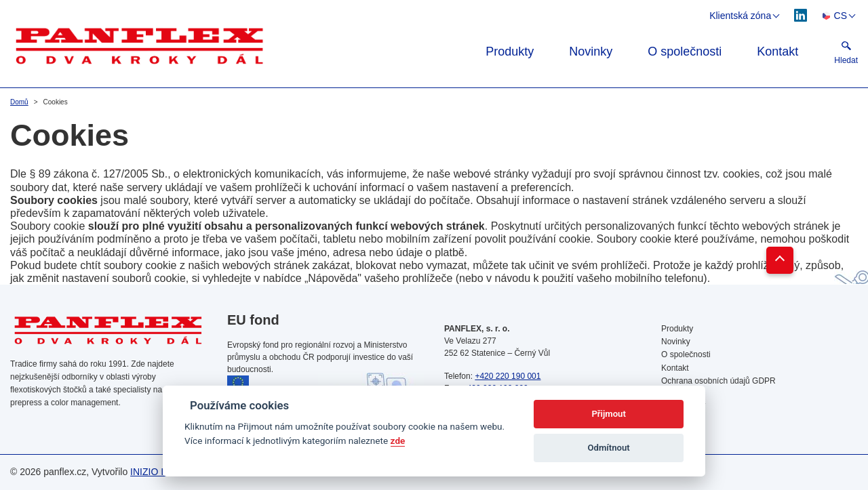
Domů (19, 102)
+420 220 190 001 (508, 376)
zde (398, 441)
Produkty (510, 52)
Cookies (676, 394)
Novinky (591, 52)
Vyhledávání (684, 407)
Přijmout (608, 414)
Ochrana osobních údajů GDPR (718, 381)
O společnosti (685, 52)
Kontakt (777, 52)
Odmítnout (609, 448)
